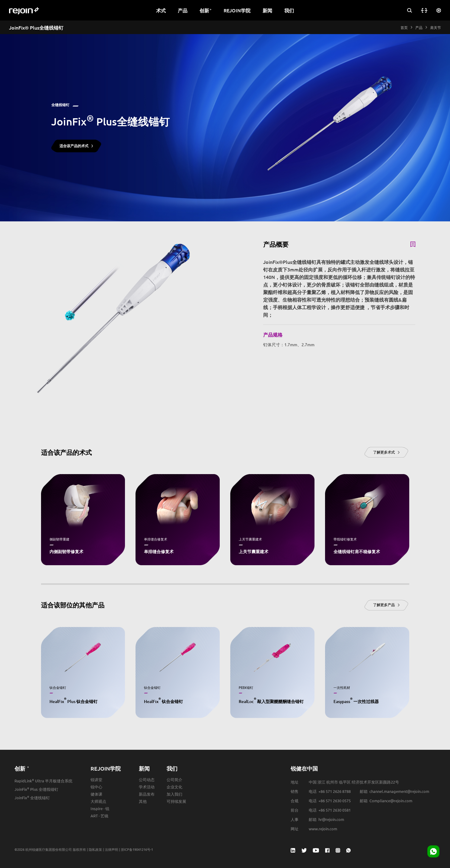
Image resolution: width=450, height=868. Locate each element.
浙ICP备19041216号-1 (137, 849)
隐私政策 (95, 849)
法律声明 (111, 849)
